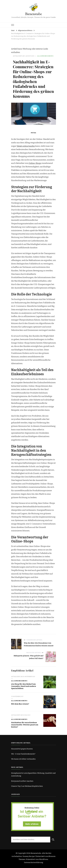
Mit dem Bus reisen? (20, 704)
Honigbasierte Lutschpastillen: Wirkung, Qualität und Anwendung (33, 774)
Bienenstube (33, 14)
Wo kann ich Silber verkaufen (23, 759)
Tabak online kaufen (26, 146)
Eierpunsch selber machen (22, 781)
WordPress (44, 859)
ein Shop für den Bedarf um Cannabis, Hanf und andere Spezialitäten (24, 686)
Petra (33, 133)
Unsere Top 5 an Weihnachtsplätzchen (27, 786)
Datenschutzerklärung (34, 862)
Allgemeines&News (45, 56)
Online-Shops (35, 163)
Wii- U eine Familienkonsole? (23, 754)
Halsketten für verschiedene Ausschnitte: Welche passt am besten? (25, 725)
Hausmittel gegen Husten (22, 749)
